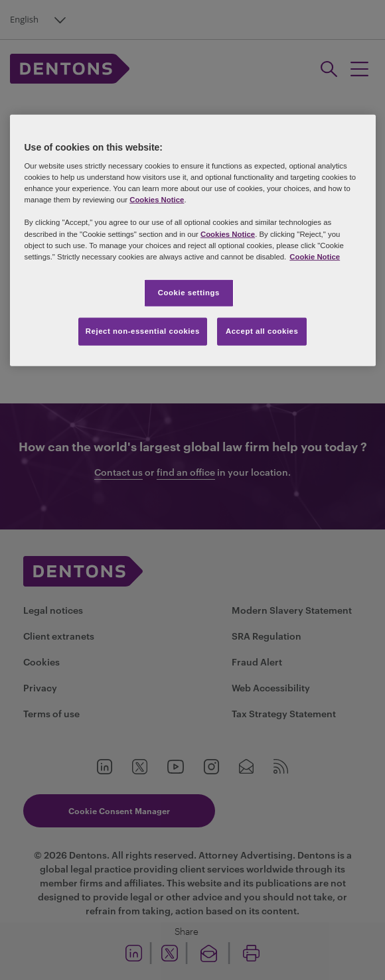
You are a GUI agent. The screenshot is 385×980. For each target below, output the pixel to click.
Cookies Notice (157, 200)
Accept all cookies (262, 330)
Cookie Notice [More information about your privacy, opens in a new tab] (315, 256)
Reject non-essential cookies (143, 330)
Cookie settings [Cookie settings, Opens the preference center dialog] (189, 292)
